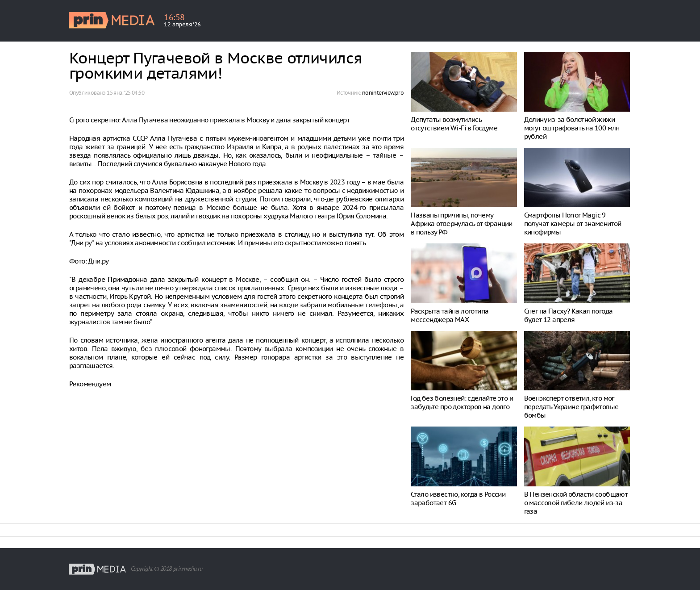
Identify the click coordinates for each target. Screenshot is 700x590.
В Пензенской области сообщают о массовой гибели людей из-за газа (576, 503)
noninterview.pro (383, 93)
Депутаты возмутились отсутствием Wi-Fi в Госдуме (454, 124)
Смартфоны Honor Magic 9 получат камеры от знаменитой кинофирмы (573, 224)
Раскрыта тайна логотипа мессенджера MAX (450, 315)
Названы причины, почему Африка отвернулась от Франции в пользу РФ (462, 224)
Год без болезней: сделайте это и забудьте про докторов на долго (462, 402)
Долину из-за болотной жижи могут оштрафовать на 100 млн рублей (572, 128)
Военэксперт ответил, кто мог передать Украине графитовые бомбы (571, 407)
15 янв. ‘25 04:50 (125, 93)
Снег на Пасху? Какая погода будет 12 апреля (569, 315)
